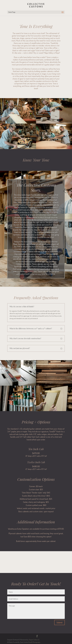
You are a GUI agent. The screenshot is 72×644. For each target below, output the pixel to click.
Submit (60, 622)
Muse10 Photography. (34, 642)
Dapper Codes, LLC (34, 640)
